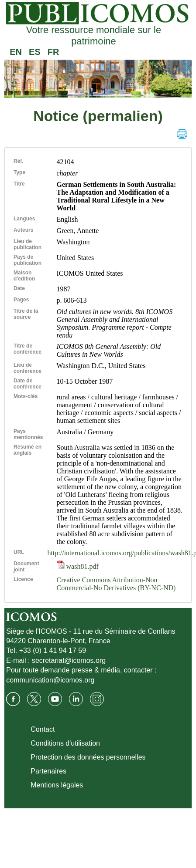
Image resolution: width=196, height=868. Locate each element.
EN (16, 52)
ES (35, 52)
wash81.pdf (78, 566)
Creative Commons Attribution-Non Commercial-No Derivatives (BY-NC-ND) (116, 584)
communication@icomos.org (50, 680)
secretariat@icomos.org (69, 660)
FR (53, 52)
